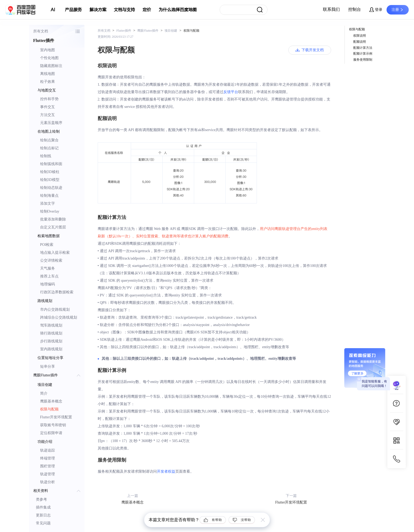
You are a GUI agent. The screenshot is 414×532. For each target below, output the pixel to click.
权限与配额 (49, 409)
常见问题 (43, 523)
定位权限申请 (51, 433)
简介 (44, 393)
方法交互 (48, 115)
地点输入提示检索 (55, 253)
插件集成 (43, 507)
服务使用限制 (363, 60)
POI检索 (47, 245)
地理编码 (48, 284)
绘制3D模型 (50, 180)
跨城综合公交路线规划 (59, 317)
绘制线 (46, 156)
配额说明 (360, 42)
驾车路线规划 (51, 325)
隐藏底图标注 (51, 66)
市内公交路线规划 (55, 310)
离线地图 (48, 74)
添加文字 (48, 203)
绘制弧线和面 (51, 164)
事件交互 (48, 107)
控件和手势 (49, 99)
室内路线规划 (51, 349)
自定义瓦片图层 (53, 227)
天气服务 (48, 268)
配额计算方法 (363, 48)
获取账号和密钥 (53, 425)
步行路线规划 (51, 341)
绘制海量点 (49, 196)
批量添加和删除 (53, 219)
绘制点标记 (49, 148)
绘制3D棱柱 (50, 172)
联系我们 (331, 9)
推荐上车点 (49, 276)
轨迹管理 (48, 474)
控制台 (355, 9)
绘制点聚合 (49, 140)
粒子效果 (48, 82)
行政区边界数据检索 (57, 292)
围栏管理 (48, 466)
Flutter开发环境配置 (56, 417)
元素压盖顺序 (51, 123)
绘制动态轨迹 (51, 188)
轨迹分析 (48, 482)
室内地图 (48, 50)
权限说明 (360, 36)
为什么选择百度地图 (178, 10)
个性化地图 (49, 58)
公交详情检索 (51, 260)
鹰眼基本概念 (51, 401)
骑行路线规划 (51, 333)
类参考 (41, 499)
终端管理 (48, 458)
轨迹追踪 (48, 450)
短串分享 (48, 366)
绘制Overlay (50, 211)
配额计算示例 (363, 54)
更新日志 (43, 515)
